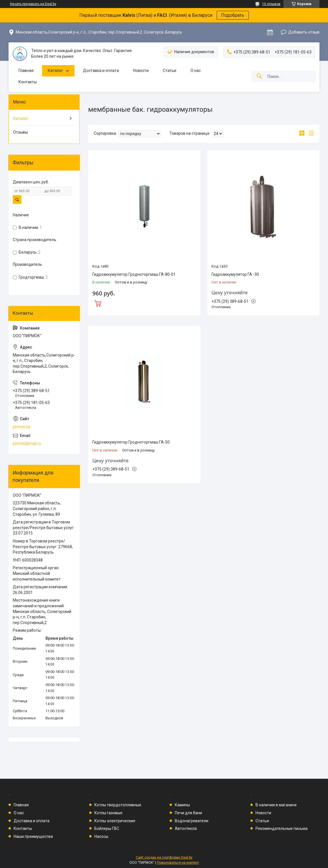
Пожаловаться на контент (178, 863)
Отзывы (20, 132)
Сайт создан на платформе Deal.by (164, 857)
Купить (144, 303)
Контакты (28, 82)
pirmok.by (22, 427)
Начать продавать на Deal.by (33, 4)
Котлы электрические (115, 821)
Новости (141, 71)
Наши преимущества (33, 836)
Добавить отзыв (304, 32)
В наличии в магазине (276, 805)
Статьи (170, 71)
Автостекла (186, 828)
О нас (196, 71)
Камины (182, 805)
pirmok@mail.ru (27, 444)
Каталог (55, 71)
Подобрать (233, 15)
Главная (26, 71)
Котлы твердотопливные (118, 805)
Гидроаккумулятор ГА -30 (235, 274)
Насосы (101, 836)
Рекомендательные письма (282, 828)
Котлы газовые (108, 813)
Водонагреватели (192, 821)
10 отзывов (271, 4)
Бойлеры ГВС (107, 828)
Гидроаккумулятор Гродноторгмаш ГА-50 (131, 442)
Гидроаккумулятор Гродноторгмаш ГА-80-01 (134, 274)
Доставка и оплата (101, 71)
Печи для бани (188, 813)
